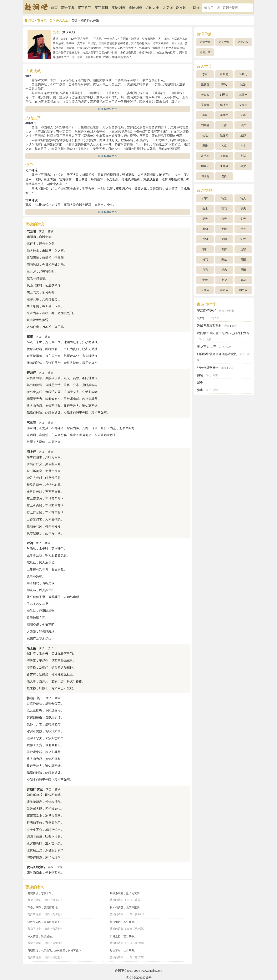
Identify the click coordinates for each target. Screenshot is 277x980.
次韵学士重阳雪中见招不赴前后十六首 (223, 333)
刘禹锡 (205, 125)
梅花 (205, 260)
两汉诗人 (68, 32)
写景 (224, 198)
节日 (205, 249)
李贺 (243, 166)
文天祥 (243, 105)
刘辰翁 (224, 95)
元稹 (243, 115)
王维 (205, 146)
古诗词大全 (45, 20)
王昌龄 (224, 156)
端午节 (243, 290)
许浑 (243, 125)
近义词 (168, 8)
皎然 (234, 326)
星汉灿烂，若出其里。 (123, 922)
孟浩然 (205, 156)
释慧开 (230, 347)
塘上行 (31, 452)
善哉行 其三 (35, 789)
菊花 (224, 209)
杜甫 (224, 125)
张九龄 (224, 166)
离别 (205, 229)
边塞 (243, 249)
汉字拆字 (85, 8)
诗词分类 (205, 52)
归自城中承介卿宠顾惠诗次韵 (217, 354)
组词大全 (152, 8)
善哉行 (31, 373)
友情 (224, 249)
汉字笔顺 (102, 8)
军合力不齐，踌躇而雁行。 (44, 907)
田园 (243, 260)
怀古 (243, 239)
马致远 (243, 74)
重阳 (243, 270)
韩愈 (224, 146)
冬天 (243, 219)
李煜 (205, 115)
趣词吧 (29, 20)
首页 (54, 8)
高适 (243, 156)
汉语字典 (68, 8)
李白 (205, 74)
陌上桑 (31, 648)
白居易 (224, 74)
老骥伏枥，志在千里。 (41, 893)
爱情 (224, 229)
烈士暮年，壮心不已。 (123, 951)
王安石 (205, 85)
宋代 (221, 311)
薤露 (30, 337)
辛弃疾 (205, 95)
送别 (205, 239)
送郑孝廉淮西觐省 (209, 326)
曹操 (51, 232)
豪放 (224, 260)
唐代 (227, 326)
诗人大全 (62, 20)
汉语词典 (118, 8)
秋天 (224, 219)
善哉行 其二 (35, 698)
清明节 (224, 290)
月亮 (205, 270)
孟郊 (243, 136)
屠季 (200, 383)
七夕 (224, 280)
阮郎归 (202, 318)
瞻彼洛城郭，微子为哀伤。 (126, 893)
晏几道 (205, 105)
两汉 (42, 232)
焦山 (200, 390)
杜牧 (205, 136)
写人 (243, 198)
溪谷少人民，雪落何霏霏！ (44, 922)
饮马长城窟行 (36, 867)
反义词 (181, 8)
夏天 (205, 219)
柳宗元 (205, 166)
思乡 (243, 229)
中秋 (205, 280)
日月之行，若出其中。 (123, 936)
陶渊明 (205, 176)
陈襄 (231, 368)
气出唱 (31, 231)
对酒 (30, 543)
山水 (205, 209)
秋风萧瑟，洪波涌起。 (41, 936)
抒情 (205, 198)
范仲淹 (243, 95)
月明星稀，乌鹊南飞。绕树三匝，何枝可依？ (54, 951)
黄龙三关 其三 (207, 347)
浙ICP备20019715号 (139, 978)
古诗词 (194, 8)
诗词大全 (205, 42)
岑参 (243, 146)
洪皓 (209, 339)
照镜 (200, 375)
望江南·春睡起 (207, 311)
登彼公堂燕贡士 (208, 368)
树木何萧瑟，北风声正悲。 (126, 907)
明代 (208, 375)
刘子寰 (215, 318)
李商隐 (224, 115)
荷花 (243, 280)
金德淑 (230, 311)
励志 (224, 270)
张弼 (216, 375)
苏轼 (224, 85)
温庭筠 (224, 136)
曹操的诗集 (34, 900)
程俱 (216, 390)
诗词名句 (243, 42)
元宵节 (205, 290)
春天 (243, 209)
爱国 (224, 239)
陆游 (243, 85)
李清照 (224, 105)
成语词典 (135, 8)
